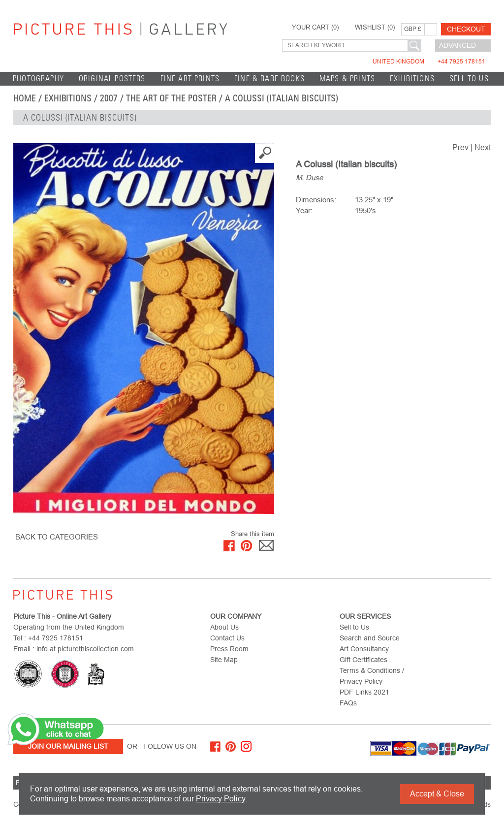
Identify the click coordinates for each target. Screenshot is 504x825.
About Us (224, 627)
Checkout (466, 29)
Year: (304, 210)
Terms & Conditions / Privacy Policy (372, 676)
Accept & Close (437, 794)
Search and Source (370, 638)
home (25, 98)
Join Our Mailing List (68, 746)
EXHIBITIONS (412, 79)
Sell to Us (469, 79)
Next (483, 147)
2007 (109, 98)
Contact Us (227, 638)
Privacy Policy (220, 799)
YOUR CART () (315, 28)
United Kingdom (429, 62)
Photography (38, 79)
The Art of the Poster (171, 98)
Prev (460, 147)
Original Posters (112, 79)
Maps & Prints (347, 79)
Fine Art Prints (190, 79)
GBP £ (413, 29)
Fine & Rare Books (269, 79)
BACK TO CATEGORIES (57, 537)
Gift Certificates (363, 660)
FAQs (348, 703)
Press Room (229, 649)
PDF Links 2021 (364, 692)
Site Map (224, 660)
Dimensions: (316, 200)
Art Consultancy (364, 649)
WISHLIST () (375, 28)
